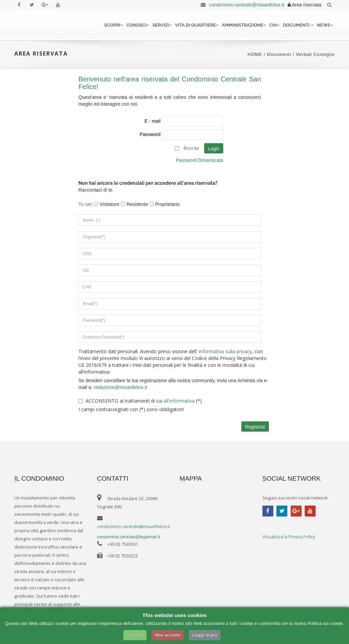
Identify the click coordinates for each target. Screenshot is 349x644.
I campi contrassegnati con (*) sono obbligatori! (131, 409)
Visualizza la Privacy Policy (289, 537)
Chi (274, 25)
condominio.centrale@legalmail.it (129, 537)
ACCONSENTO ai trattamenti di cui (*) (144, 401)
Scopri (114, 25)
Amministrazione (244, 25)
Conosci (138, 25)
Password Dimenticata (200, 160)
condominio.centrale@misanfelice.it (241, 5)
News (325, 25)
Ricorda (191, 148)
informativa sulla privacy (225, 351)
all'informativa (179, 401)
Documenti (298, 25)
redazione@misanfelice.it (120, 387)
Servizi (162, 25)
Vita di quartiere (197, 25)
